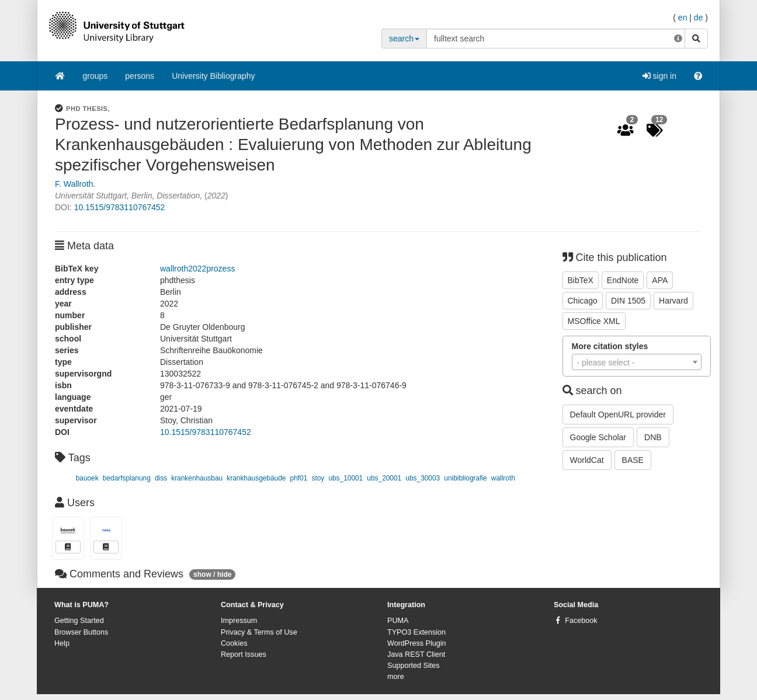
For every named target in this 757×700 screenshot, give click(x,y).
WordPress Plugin (417, 643)
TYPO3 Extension (416, 632)
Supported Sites (414, 666)
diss (161, 478)
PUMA (398, 621)
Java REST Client (416, 654)
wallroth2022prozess (197, 269)
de (699, 18)
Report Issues (244, 654)
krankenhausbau (197, 478)
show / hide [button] (212, 574)
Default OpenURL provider (618, 415)
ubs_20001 (384, 478)
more (396, 677)
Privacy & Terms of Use (259, 632)
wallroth (503, 478)
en (683, 18)
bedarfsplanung (127, 478)
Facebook (581, 621)
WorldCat (587, 460)
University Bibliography (213, 76)
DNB (653, 437)
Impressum (239, 621)
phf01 (299, 478)
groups (96, 76)
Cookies (234, 643)
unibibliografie (465, 478)
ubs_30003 (423, 478)
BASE (633, 460)
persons (140, 76)
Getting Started (79, 621)
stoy (318, 478)
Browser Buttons (81, 632)
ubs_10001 (345, 478)
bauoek (87, 478)
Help (62, 643)
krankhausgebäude (256, 478)
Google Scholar (598, 437)
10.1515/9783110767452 (120, 207)
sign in (659, 76)
